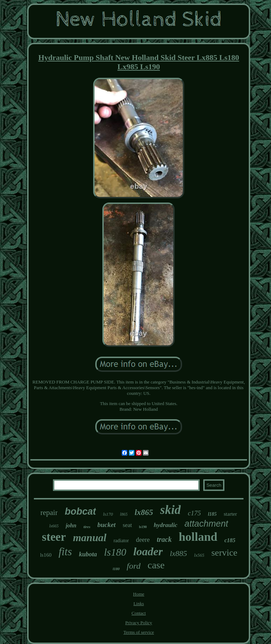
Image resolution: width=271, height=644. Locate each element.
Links (139, 604)
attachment (206, 523)
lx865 (144, 512)
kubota (88, 554)
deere (143, 540)
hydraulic (166, 525)
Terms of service (139, 632)
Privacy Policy (139, 623)
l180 (116, 569)
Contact (139, 613)
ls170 (108, 514)
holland (198, 537)
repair (49, 513)
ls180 (115, 552)
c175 (194, 513)
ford (134, 566)
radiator (121, 541)
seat (127, 525)
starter (230, 514)
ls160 (46, 555)
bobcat (80, 511)
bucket (107, 525)
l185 (212, 514)
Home (139, 594)
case (156, 565)
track (164, 539)
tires (87, 527)
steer (54, 537)
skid (170, 510)
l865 (124, 514)
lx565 (199, 555)
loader (148, 551)
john (71, 525)
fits (65, 552)
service (224, 553)
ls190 (143, 527)
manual (90, 537)
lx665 (54, 526)
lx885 (178, 553)
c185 (230, 540)
